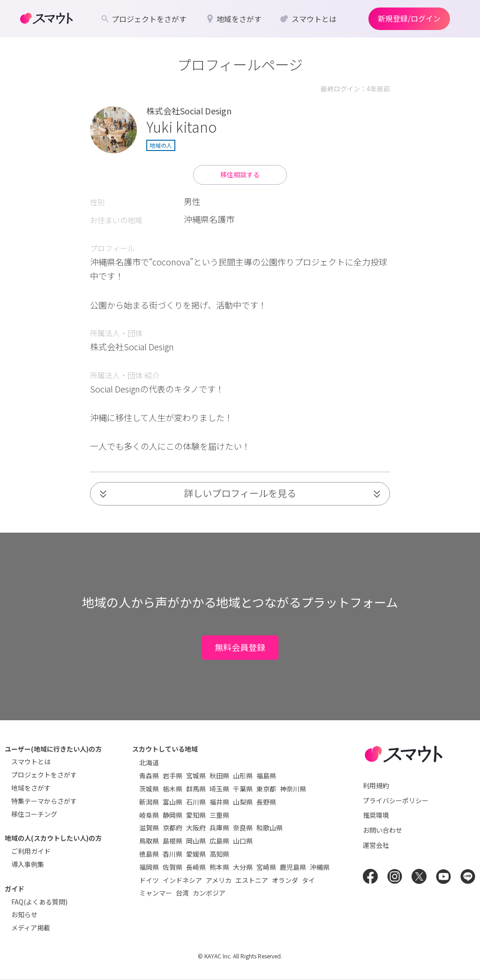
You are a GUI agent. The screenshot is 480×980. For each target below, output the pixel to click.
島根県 (172, 841)
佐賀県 (172, 867)
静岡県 (172, 815)
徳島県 (149, 854)
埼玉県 (219, 789)
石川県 (196, 802)
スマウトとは (31, 761)
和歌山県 (270, 828)
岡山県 (196, 841)
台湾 (182, 893)
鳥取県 (149, 841)
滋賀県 (149, 828)
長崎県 (196, 867)
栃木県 (172, 789)
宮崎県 (266, 867)
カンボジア (209, 893)
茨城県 (149, 789)
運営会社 (376, 845)
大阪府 (196, 828)
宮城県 (196, 776)
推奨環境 (376, 815)
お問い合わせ (382, 830)
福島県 (266, 776)
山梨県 (243, 802)
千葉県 (243, 789)
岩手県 (172, 776)
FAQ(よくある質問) (39, 902)
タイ (308, 880)
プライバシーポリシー (396, 800)
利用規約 (376, 785)
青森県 (149, 776)
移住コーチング (34, 814)
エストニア (252, 880)
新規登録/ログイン (409, 18)
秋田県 (219, 776)
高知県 (219, 854)
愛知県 (196, 815)
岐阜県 (149, 815)
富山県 (172, 802)
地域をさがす (31, 788)
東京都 (266, 789)
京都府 (172, 828)
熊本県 (219, 867)
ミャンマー (156, 893)
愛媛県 (196, 854)
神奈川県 (293, 789)
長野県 (266, 802)
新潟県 (149, 802)
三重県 (219, 815)
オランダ (285, 880)
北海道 (149, 762)
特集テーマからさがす (44, 801)
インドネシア (182, 880)
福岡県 (149, 867)
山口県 (243, 841)
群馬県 (196, 789)
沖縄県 (320, 867)
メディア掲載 (31, 927)
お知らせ (24, 914)
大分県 (243, 867)
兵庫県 (219, 828)
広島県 (219, 841)
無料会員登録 (240, 647)
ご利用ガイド (31, 851)
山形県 (243, 776)
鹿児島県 (293, 867)
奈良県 (243, 828)
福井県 (219, 802)
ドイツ (149, 880)
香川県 (172, 854)
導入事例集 (28, 864)
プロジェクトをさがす (44, 775)
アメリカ (219, 880)
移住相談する (240, 174)
